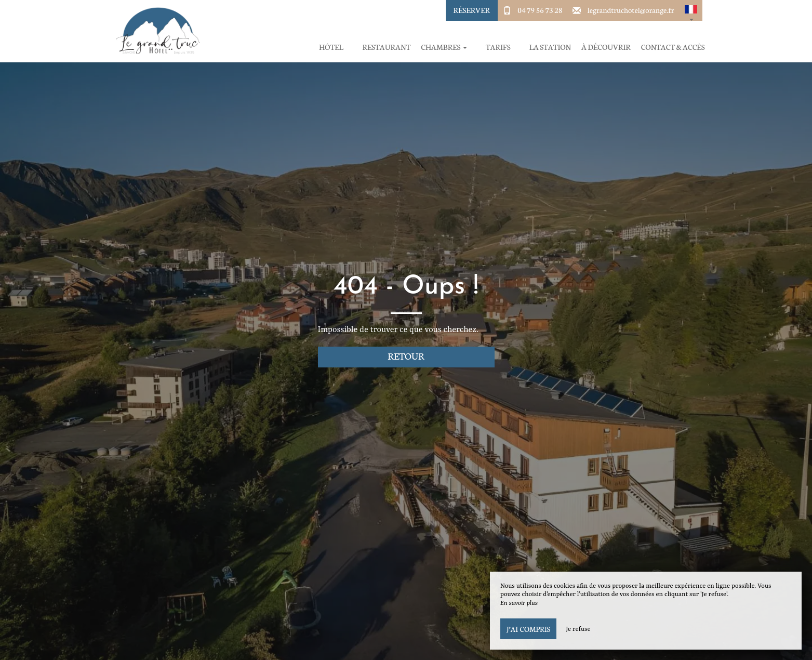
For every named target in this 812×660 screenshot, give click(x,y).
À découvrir (606, 47)
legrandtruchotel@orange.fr (631, 10)
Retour (406, 356)
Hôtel (331, 47)
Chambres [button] (444, 47)
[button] (691, 10)
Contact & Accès (673, 47)
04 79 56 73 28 (540, 10)
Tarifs (498, 47)
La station (550, 47)
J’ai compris (528, 629)
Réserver (472, 10)
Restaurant (386, 47)
